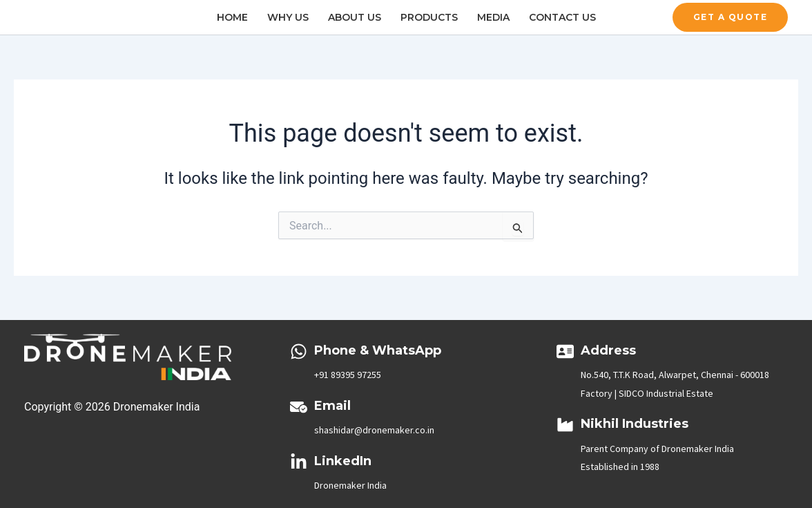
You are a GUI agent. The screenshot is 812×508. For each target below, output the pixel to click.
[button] (731, 17)
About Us (355, 17)
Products (429, 17)
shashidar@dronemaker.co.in (374, 430)
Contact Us (562, 17)
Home (232, 17)
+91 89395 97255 (348, 375)
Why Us (288, 17)
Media (493, 17)
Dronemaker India (350, 485)
